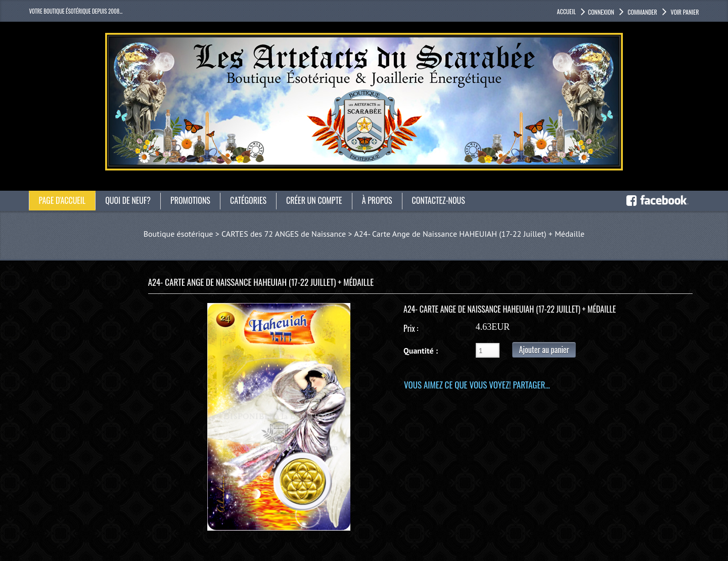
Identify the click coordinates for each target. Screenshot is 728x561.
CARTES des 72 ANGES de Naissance (284, 234)
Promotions (190, 200)
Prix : (411, 328)
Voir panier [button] (684, 12)
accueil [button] (566, 11)
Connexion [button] (601, 12)
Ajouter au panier (544, 350)
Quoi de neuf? (128, 200)
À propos (377, 200)
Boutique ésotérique (178, 234)
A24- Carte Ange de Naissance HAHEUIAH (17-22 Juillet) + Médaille (469, 234)
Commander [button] (642, 12)
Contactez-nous (439, 200)
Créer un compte (314, 200)
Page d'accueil (62, 200)
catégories (248, 200)
